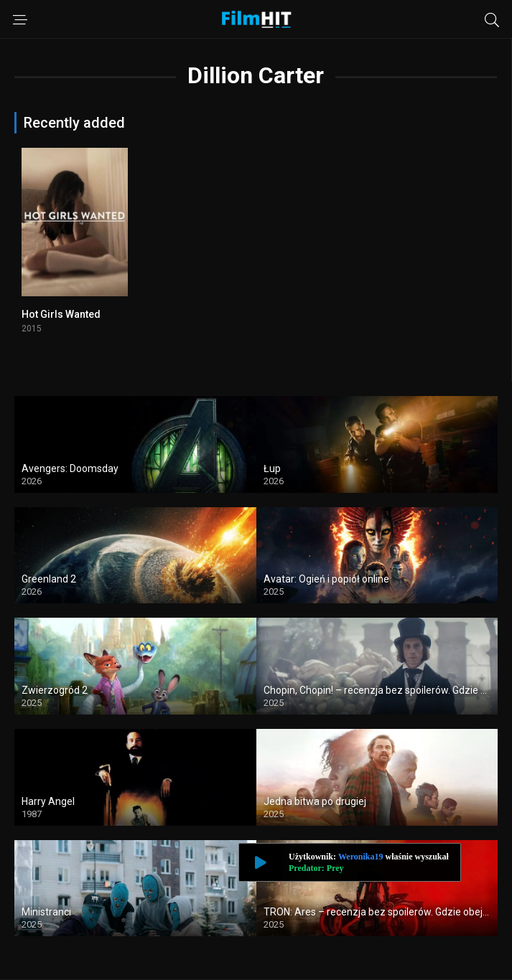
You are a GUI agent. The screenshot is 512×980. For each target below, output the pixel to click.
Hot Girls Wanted (61, 314)
